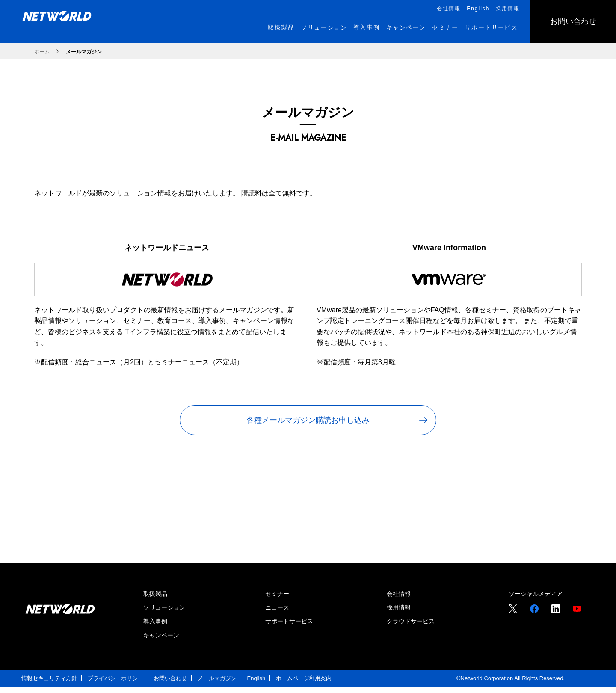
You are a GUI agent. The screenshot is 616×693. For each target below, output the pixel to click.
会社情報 (399, 599)
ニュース (277, 613)
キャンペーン (161, 641)
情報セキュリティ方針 (49, 684)
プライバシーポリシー (115, 684)
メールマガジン (217, 684)
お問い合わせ (170, 684)
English (256, 684)
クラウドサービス (411, 627)
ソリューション (164, 613)
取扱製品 (155, 599)
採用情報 (399, 613)
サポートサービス (289, 627)
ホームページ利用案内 (304, 684)
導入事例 (155, 627)
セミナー (277, 599)
